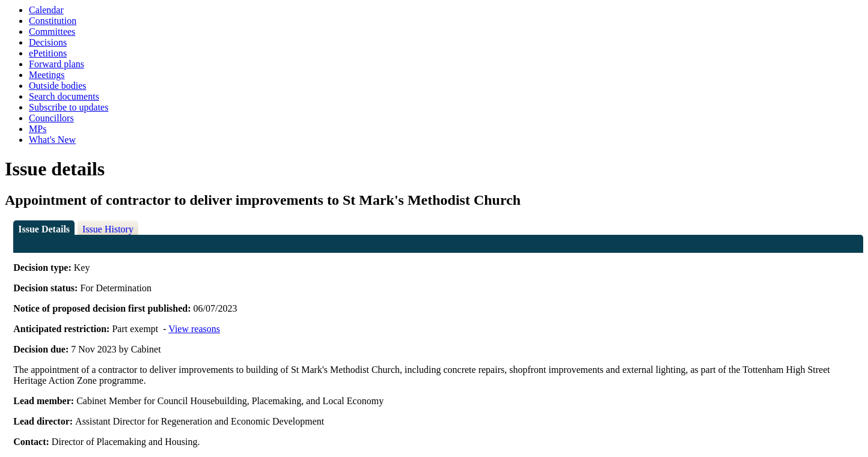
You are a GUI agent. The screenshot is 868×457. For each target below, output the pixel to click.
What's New (52, 140)
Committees (52, 32)
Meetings (47, 75)
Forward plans (57, 64)
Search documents (64, 96)
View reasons (194, 329)
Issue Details (44, 229)
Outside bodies (58, 86)
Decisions (48, 42)
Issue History (108, 229)
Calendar (46, 10)
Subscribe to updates (69, 107)
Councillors (51, 118)
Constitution (53, 21)
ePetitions (48, 53)
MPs (38, 129)
